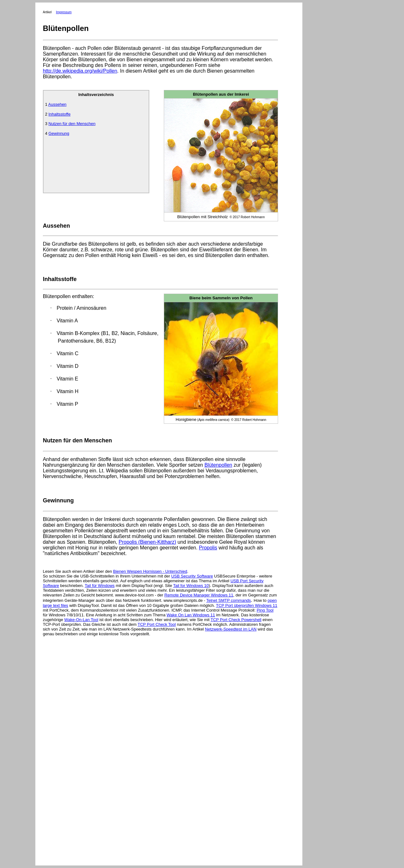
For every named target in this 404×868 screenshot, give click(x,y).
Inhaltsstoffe (60, 114)
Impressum (64, 12)
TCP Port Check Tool (157, 624)
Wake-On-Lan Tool (81, 620)
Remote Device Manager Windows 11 (199, 595)
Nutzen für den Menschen (72, 124)
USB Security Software (192, 576)
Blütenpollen (218, 465)
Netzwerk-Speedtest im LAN (231, 629)
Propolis (208, 548)
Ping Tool (265, 610)
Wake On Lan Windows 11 (191, 615)
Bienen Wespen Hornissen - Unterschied (150, 571)
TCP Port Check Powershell (236, 620)
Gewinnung (59, 133)
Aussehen (57, 104)
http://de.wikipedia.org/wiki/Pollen (80, 71)
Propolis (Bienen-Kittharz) (147, 542)
